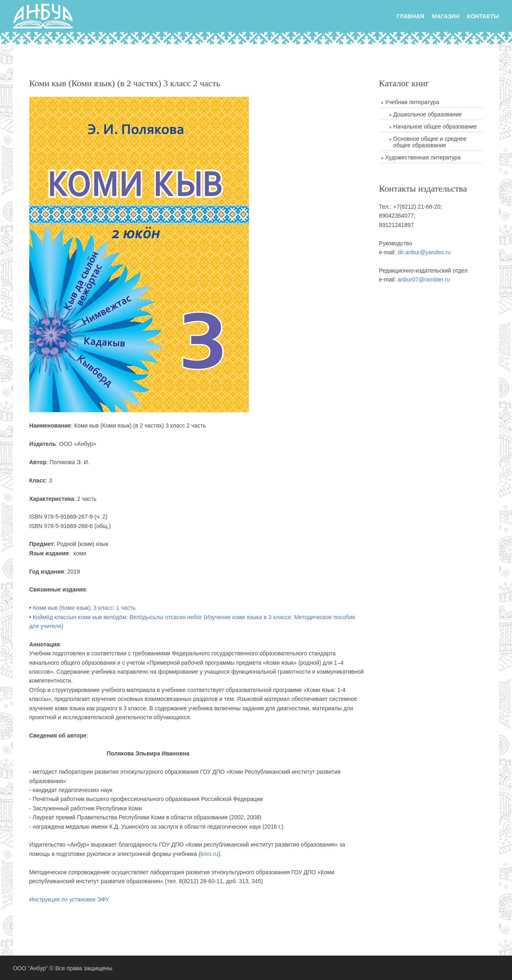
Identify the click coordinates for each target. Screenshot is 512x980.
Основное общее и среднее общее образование (431, 142)
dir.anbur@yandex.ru (425, 252)
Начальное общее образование (436, 127)
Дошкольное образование (429, 114)
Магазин (447, 15)
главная (411, 15)
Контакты (484, 15)
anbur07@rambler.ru (425, 279)
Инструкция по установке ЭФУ (68, 899)
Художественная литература (424, 157)
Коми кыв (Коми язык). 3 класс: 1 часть (83, 608)
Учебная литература (413, 102)
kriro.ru (209, 854)
